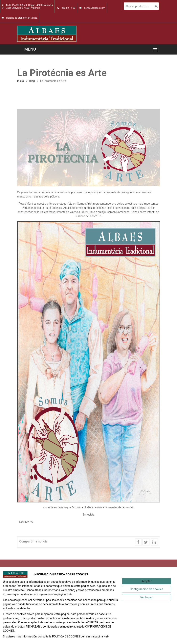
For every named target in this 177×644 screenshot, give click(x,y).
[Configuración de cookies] (146, 589)
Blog (32, 81)
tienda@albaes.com (95, 8)
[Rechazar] (146, 597)
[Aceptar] (146, 581)
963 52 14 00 (68, 8)
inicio (21, 81)
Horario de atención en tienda (22, 18)
